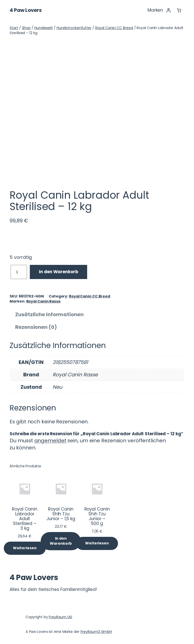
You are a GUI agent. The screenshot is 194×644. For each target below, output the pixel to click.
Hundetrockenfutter (74, 28)
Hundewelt (44, 28)
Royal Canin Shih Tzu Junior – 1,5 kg (61, 514)
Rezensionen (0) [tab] (36, 327)
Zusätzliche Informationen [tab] (49, 314)
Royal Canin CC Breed (114, 28)
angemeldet (50, 441)
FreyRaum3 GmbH (96, 632)
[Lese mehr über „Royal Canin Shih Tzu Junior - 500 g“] (97, 543)
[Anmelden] (168, 10)
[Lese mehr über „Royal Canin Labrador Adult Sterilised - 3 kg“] (25, 548)
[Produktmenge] (19, 272)
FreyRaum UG (60, 617)
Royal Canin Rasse (43, 301)
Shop (26, 28)
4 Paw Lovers (26, 10)
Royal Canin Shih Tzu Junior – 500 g (97, 516)
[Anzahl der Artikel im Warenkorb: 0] (179, 10)
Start (14, 28)
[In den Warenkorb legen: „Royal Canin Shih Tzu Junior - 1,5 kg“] (61, 541)
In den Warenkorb (58, 272)
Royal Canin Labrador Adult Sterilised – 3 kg (25, 519)
